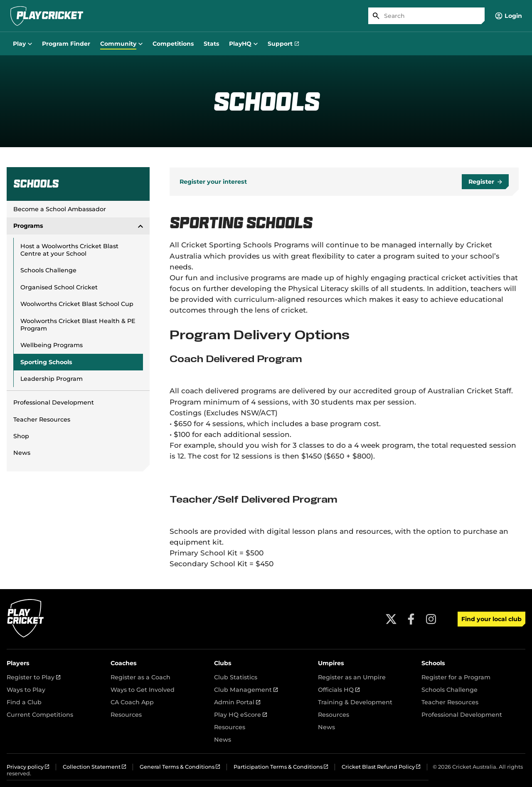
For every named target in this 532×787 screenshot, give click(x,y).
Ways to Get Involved (143, 690)
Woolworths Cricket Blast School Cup (77, 304)
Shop (21, 436)
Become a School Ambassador (60, 209)
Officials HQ (339, 690)
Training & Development (355, 702)
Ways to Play (26, 690)
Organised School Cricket (59, 287)
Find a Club (24, 702)
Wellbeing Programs (52, 345)
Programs (78, 226)
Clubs (223, 663)
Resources (126, 715)
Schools (433, 663)
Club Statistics (236, 677)
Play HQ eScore (240, 715)
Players (18, 663)
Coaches (124, 663)
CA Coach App (132, 702)
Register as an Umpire (352, 677)
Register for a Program (456, 677)
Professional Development (54, 402)
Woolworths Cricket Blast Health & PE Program (78, 325)
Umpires (331, 663)
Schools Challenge (48, 270)
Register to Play (33, 677)
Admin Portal (237, 702)
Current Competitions (40, 715)
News (22, 453)
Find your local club (491, 619)
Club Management (246, 690)
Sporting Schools (46, 362)
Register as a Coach (140, 677)
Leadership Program (52, 379)
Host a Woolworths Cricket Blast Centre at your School (69, 250)
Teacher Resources (42, 419)
